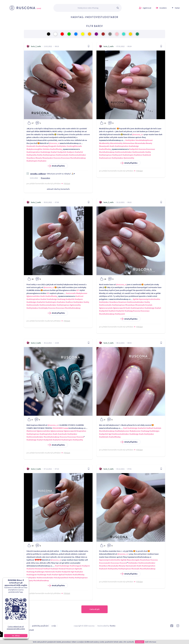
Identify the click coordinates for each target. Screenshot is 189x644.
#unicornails (71, 293)
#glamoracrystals (106, 308)
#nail (125, 428)
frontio (113, 626)
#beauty (39, 158)
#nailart (54, 152)
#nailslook (147, 155)
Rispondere (45, 178)
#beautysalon (48, 158)
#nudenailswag (42, 146)
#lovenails (135, 569)
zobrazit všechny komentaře (58, 189)
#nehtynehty (32, 155)
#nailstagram (32, 575)
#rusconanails (105, 563)
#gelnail (62, 575)
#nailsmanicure (105, 158)
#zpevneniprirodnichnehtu (149, 299)
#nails (112, 146)
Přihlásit (67, 184)
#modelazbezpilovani (144, 140)
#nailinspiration (46, 434)
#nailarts (69, 575)
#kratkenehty (104, 143)
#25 (48, 293)
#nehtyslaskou (117, 158)
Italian (177, 8)
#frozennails (140, 305)
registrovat (147, 8)
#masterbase (145, 560)
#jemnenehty (129, 158)
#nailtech (112, 311)
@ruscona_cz (54, 143)
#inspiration (81, 431)
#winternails (50, 572)
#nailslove (138, 155)
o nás (54, 626)
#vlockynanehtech (61, 578)
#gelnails (78, 569)
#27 (78, 290)
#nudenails (31, 146)
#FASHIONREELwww (60, 428)
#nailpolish (62, 152)
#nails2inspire (32, 161)
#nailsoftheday (56, 149)
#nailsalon (42, 161)
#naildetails (104, 437)
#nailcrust (79, 296)
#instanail (39, 569)
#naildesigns (31, 302)
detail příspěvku (57, 166)
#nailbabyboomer (122, 431)
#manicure (122, 302)
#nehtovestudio (62, 155)
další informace (151, 642)
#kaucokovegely (133, 560)
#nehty (40, 155)
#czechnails (62, 434)
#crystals (149, 305)
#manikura (31, 158)
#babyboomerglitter (35, 149)
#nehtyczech (117, 155)
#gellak (136, 299)
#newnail (62, 569)
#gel (110, 434)
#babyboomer (82, 293)
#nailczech (103, 569)
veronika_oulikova (38, 174)
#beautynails (104, 146)
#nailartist (79, 152)
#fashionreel (31, 431)
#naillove (69, 302)
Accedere (163, 8)
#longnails (52, 146)
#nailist (58, 572)
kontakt (31, 630)
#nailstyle (157, 428)
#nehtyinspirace (49, 155)
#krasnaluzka (113, 566)
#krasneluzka (140, 143)
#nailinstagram (76, 566)
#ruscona (57, 158)
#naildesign (134, 434)
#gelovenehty (75, 305)
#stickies (46, 149)
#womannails (131, 566)
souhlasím (140, 642)
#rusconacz (65, 158)
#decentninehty (116, 143)
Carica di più (95, 609)
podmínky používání (40, 626)
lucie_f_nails (36, 46)
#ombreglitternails (74, 146)
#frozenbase (130, 305)
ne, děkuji (13, 636)
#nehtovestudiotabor (78, 155)
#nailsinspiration (33, 152)
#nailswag (61, 299)
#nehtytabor (62, 146)
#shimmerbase (129, 143)
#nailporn (71, 152)
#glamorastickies (33, 296)
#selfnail (150, 428)
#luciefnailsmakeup (78, 158)
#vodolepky (43, 308)
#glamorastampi (57, 431)
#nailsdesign (45, 152)
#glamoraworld (119, 308)
